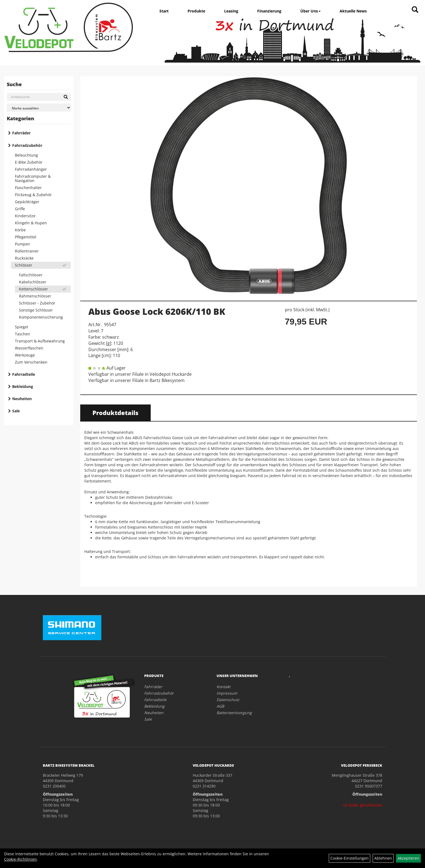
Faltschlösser (31, 275)
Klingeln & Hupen (31, 223)
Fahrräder (21, 133)
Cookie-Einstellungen (350, 858)
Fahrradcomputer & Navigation (33, 178)
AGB (220, 706)
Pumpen (22, 244)
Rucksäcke (24, 258)
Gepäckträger (27, 202)
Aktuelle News (353, 11)
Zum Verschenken (31, 362)
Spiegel (22, 327)
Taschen (22, 334)
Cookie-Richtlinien (20, 859)
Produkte (196, 11)
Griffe (20, 209)
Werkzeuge (25, 355)
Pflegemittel (26, 237)
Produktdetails (115, 413)
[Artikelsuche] (415, 10)
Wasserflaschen (29, 348)
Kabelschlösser (33, 282)
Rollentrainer (27, 251)
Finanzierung (269, 11)
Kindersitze (25, 216)
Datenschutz (228, 700)
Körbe (20, 230)
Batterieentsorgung (234, 713)
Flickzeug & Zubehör (33, 195)
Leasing (231, 11)
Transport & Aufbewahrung (40, 341)
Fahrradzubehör (27, 145)
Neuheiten (22, 399)
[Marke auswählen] (39, 108)
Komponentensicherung (41, 317)
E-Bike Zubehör (29, 162)
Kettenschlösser (33, 289)
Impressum (227, 693)
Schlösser (24, 265)
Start (164, 11)
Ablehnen (383, 858)
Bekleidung (23, 386)
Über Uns (310, 11)
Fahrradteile (24, 374)
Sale (16, 411)
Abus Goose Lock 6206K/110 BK (157, 311)
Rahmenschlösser (35, 296)
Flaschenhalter (28, 188)
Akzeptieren (408, 858)
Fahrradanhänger (31, 169)
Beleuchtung (26, 155)
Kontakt (223, 687)
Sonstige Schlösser (36, 310)
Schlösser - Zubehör (37, 303)
